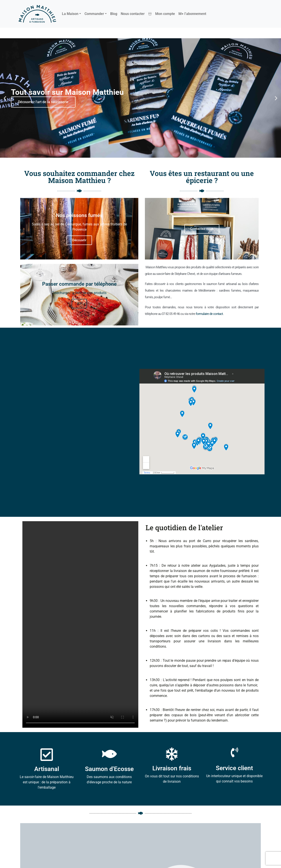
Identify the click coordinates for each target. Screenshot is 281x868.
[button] (5, 98)
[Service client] (234, 752)
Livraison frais (172, 768)
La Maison (70, 14)
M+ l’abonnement (192, 14)
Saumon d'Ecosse (109, 769)
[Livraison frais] (172, 754)
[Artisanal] (47, 755)
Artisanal (47, 769)
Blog (114, 14)
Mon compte (165, 14)
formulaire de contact (209, 314)
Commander (94, 14)
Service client (234, 768)
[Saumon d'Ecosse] (109, 754)
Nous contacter (133, 14)
